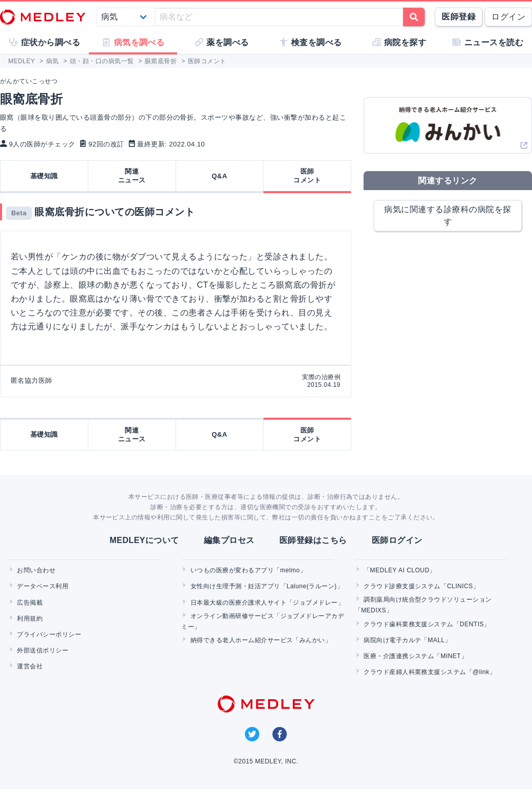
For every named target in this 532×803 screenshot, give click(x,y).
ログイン (508, 17)
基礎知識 (44, 176)
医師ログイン (397, 540)
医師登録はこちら (313, 540)
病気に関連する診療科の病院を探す (448, 216)
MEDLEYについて (144, 540)
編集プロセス (229, 540)
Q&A (219, 176)
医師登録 (459, 17)
